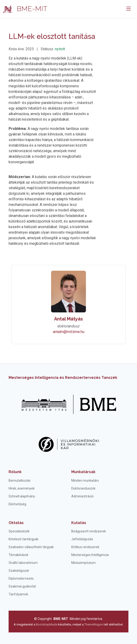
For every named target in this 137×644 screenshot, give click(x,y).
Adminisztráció (82, 496)
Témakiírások (18, 555)
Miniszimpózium (83, 563)
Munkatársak (83, 472)
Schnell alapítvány (22, 496)
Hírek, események (22, 488)
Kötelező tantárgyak (23, 539)
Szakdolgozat (19, 571)
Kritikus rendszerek (85, 547)
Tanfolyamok (18, 594)
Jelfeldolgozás (82, 539)
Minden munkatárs (85, 481)
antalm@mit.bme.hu (69, 332)
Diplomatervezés (21, 578)
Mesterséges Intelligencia (90, 555)
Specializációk (19, 531)
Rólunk (15, 472)
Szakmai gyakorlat (22, 586)
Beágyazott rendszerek (89, 531)
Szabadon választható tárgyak (31, 547)
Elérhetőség (17, 504)
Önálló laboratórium (23, 563)
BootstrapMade (47, 624)
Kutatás (79, 523)
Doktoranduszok (83, 488)
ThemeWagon (94, 624)
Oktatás (16, 523)
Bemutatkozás (20, 481)
